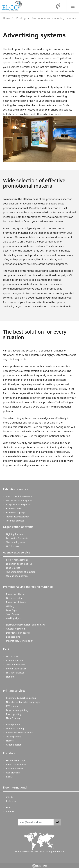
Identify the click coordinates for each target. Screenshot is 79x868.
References (12, 801)
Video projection (15, 661)
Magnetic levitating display (20, 641)
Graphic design (14, 745)
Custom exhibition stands (19, 496)
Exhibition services (16, 489)
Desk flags (11, 610)
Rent (6, 649)
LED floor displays (15, 673)
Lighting (10, 677)
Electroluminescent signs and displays (26, 625)
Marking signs (13, 618)
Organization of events (18, 527)
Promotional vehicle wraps (20, 733)
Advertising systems (16, 629)
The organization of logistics (21, 572)
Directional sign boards (18, 633)
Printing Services (14, 691)
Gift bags (11, 606)
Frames (10, 741)
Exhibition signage (16, 513)
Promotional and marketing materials (54, 18)
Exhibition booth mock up (19, 564)
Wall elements (13, 773)
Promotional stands (16, 602)
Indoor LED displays (16, 669)
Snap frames (13, 614)
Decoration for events (17, 538)
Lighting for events (16, 534)
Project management (17, 560)
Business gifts (13, 637)
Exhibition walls (14, 509)
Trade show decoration (18, 517)
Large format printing (17, 710)
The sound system (15, 542)
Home (7, 18)
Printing (21, 18)
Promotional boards (16, 594)
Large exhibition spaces (18, 504)
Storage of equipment (17, 576)
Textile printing (14, 737)
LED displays (13, 546)
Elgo (8, 808)
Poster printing (14, 714)
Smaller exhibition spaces (19, 500)
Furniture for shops (16, 760)
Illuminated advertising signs (21, 698)
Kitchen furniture (15, 769)
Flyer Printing (13, 718)
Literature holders (15, 598)
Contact (10, 812)
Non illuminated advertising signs (23, 702)
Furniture (9, 753)
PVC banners (13, 706)
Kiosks (9, 777)
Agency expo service (17, 552)
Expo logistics (13, 568)
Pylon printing (13, 724)
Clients (10, 797)
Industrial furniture (16, 765)
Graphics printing (15, 729)
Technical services (15, 521)
